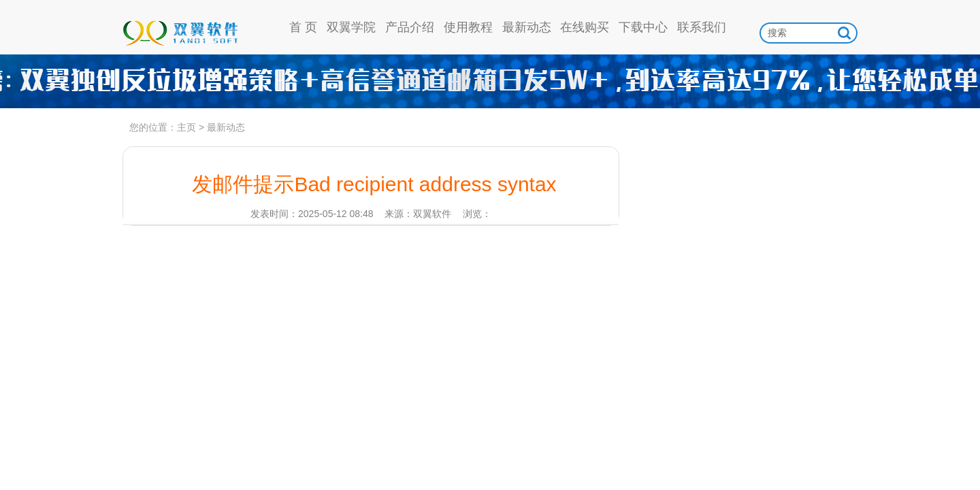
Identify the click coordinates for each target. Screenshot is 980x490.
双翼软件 (180, 27)
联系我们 (702, 27)
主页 (186, 127)
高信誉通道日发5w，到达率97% (490, 82)
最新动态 (527, 27)
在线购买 (585, 27)
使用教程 (468, 27)
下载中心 (643, 27)
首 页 (303, 27)
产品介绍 (410, 27)
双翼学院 (351, 27)
